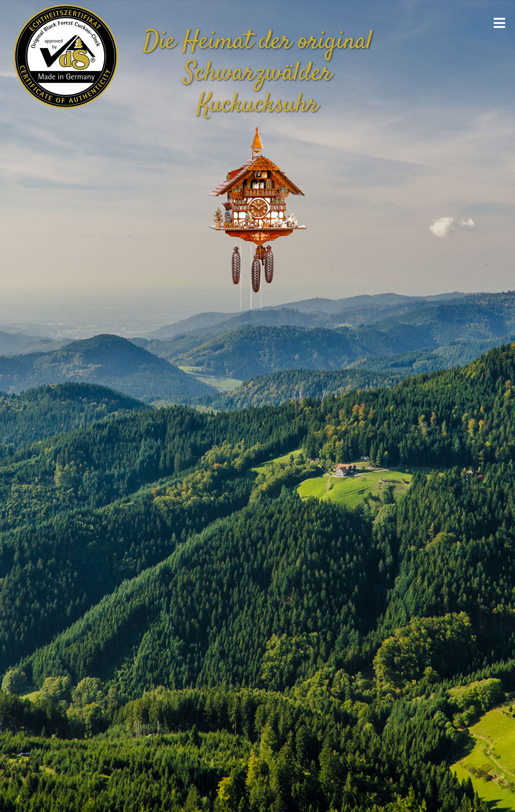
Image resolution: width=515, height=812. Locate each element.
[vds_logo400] (64, 3)
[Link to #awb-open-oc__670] (499, 23)
